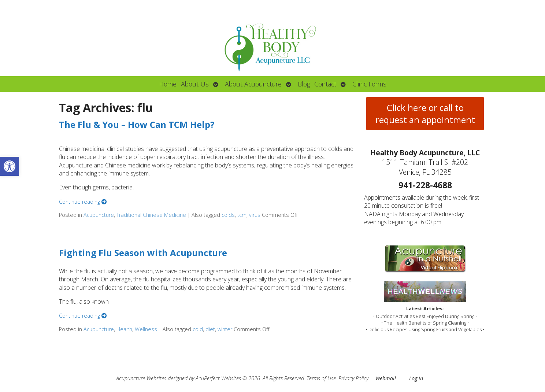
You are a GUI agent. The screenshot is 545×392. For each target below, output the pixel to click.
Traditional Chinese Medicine (151, 215)
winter (225, 329)
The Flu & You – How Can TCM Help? (137, 124)
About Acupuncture (253, 84)
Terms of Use (321, 378)
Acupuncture (99, 215)
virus (255, 215)
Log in (416, 378)
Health (124, 329)
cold (198, 329)
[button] (10, 166)
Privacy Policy (353, 378)
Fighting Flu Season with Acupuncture (143, 253)
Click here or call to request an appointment (425, 114)
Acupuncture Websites (141, 378)
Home (168, 84)
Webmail (386, 378)
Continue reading (83, 202)
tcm (242, 215)
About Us (195, 84)
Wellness (146, 329)
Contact (325, 84)
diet (210, 329)
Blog (304, 84)
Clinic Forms (369, 84)
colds (228, 215)
